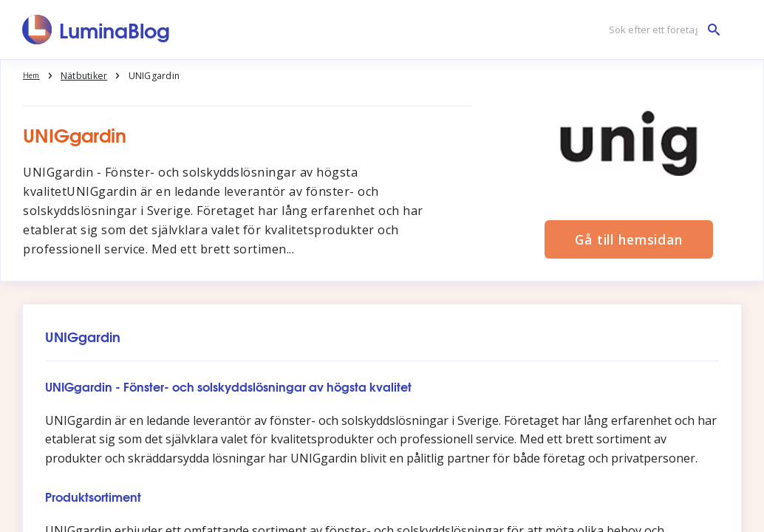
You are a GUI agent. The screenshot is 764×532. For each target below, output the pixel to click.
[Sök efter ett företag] (661, 30)
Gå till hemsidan (628, 239)
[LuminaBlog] (96, 30)
